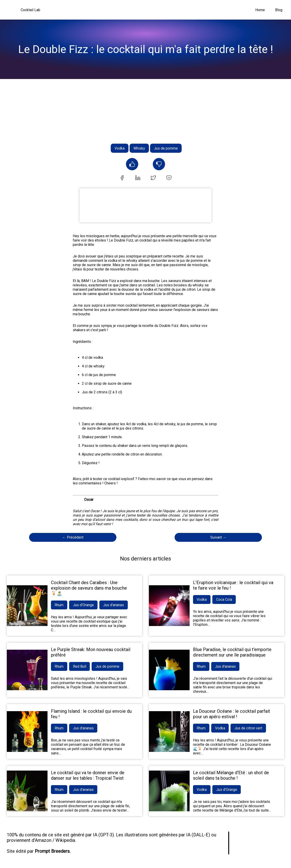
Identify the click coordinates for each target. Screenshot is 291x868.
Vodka (120, 148)
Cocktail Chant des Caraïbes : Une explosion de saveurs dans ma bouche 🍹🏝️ (89, 588)
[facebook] (122, 178)
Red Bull (80, 666)
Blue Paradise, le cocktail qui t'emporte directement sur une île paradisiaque (232, 652)
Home (260, 10)
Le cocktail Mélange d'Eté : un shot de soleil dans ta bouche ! (231, 775)
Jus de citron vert (249, 728)
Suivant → (218, 537)
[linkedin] (138, 178)
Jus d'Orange (84, 605)
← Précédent (73, 537)
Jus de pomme (166, 148)
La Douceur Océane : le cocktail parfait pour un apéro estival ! (232, 714)
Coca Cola (224, 599)
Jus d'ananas (114, 605)
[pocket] (169, 178)
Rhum (59, 605)
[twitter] (153, 178)
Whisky (139, 148)
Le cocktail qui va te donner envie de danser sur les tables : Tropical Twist (88, 775)
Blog (279, 10)
